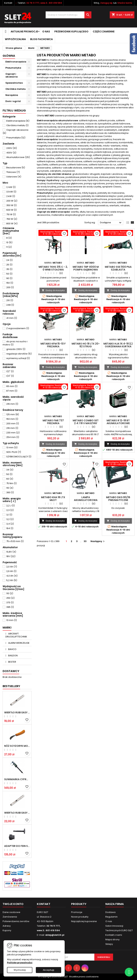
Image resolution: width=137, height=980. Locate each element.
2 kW (11, 196)
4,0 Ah (12, 576)
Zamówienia (10, 917)
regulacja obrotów (19, 354)
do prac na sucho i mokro (15, 343)
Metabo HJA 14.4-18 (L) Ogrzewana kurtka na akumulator (118, 346)
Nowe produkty (80, 917)
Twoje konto (13, 904)
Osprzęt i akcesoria (12, 75)
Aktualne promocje (24, 31)
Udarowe (14, 177)
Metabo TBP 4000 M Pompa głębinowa (86, 268)
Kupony (7, 930)
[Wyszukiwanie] (68, 15)
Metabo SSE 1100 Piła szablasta (118, 268)
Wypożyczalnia (15, 39)
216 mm (12, 404)
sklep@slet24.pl (55, 935)
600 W (11, 210)
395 (10, 607)
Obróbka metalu (16, 89)
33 (85, 541)
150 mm (12, 419)
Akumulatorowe (18, 157)
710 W (11, 214)
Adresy (7, 926)
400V (11, 153)
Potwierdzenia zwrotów (16, 921)
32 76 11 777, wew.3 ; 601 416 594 (44, 3)
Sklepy (109, 944)
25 (9, 265)
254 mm (13, 437)
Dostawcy (11, 671)
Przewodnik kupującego (71, 31)
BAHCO (12, 649)
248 (10, 305)
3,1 (9, 515)
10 (9, 242)
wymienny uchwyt (18, 358)
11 (9, 247)
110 (10, 488)
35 (9, 269)
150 (10, 283)
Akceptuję (48, 970)
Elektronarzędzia (16, 62)
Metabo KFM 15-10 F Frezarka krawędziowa (53, 346)
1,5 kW (11, 192)
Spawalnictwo (14, 83)
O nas (46, 31)
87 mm (12, 391)
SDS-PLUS (14, 452)
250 (10, 598)
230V (12, 148)
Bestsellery (11, 686)
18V (11, 556)
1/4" (10, 376)
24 (9, 260)
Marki (7, 628)
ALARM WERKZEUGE (19, 643)
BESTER (12, 662)
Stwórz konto (125, 3)
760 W (12, 219)
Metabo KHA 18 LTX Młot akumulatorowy (53, 500)
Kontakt (8, 3)
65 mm (12, 386)
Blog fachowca (42, 39)
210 (10, 300)
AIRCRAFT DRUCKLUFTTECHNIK (16, 635)
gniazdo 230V (16, 349)
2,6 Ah (11, 571)
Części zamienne (104, 31)
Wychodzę (20, 970)
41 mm (12, 318)
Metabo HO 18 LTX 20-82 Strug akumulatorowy (86, 346)
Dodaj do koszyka (53, 290)
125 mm (13, 414)
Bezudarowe (16, 168)
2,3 (10, 510)
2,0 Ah (12, 567)
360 (10, 492)
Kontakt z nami (114, 935)
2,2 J (10, 506)
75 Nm (11, 483)
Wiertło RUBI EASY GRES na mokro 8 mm (17, 813)
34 (10, 470)
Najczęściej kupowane (84, 921)
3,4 (10, 524)
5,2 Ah (12, 580)
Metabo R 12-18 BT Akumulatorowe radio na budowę (118, 423)
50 (9, 274)
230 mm (13, 433)
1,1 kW (11, 187)
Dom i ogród (13, 101)
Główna (9, 56)
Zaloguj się (106, 3)
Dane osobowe (11, 912)
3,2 (10, 519)
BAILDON (13, 656)
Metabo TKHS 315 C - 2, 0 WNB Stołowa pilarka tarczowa (53, 270)
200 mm (13, 424)
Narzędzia (12, 95)
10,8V (11, 552)
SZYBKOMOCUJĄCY (19, 457)
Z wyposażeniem (18, 328)
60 (10, 479)
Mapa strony (112, 939)
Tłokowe (13, 172)
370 (10, 603)
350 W (11, 205)
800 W (12, 224)
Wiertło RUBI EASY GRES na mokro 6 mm (17, 712)
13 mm (12, 447)
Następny (98, 541)
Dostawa (110, 912)
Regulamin (111, 917)
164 (10, 528)
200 (10, 287)
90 (9, 278)
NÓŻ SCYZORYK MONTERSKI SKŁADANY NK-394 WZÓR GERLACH (17, 746)
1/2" (10, 371)
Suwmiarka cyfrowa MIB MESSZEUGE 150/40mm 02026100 (17, 779)
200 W (12, 201)
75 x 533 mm (15, 541)
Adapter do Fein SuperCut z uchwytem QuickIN (17, 846)
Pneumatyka (13, 68)
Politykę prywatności (20, 963)
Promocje (77, 912)
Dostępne (111, 223)
